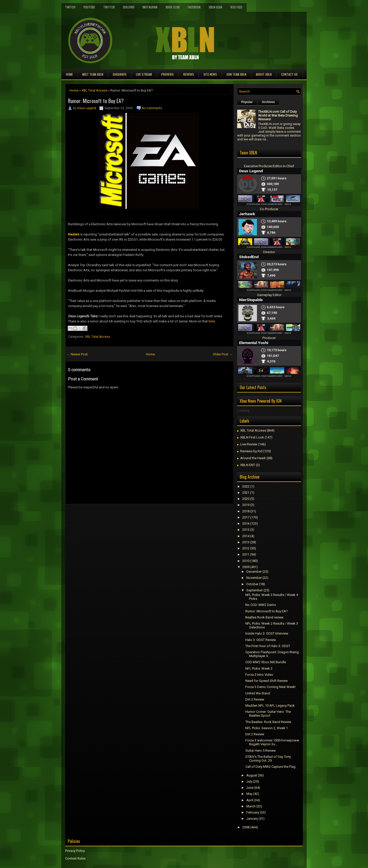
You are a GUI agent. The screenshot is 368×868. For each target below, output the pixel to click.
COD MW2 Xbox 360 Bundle (266, 662)
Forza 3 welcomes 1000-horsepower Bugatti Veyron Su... (272, 742)
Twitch (70, 7)
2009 (246, 567)
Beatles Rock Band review (264, 617)
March (251, 806)
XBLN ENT (248, 465)
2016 (246, 523)
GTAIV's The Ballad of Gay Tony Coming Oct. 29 (268, 759)
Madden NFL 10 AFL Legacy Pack (270, 706)
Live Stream (144, 74)
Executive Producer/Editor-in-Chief (269, 166)
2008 (246, 827)
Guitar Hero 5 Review (261, 751)
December (254, 572)
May (249, 794)
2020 (246, 499)
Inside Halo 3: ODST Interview (267, 633)
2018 (246, 511)
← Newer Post (77, 354)
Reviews (189, 74)
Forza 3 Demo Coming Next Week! (271, 687)
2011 (246, 554)
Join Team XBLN (236, 74)
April (250, 800)
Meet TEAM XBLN (93, 74)
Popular (247, 102)
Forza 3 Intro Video (259, 675)
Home (69, 74)
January (252, 819)
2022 (246, 486)
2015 (246, 530)
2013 (246, 542)
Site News (210, 74)
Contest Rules (75, 858)
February (253, 812)
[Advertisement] (125, 516)
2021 (246, 493)
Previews (168, 74)
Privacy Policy (75, 851)
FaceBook (194, 7)
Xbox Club (173, 7)
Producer (269, 338)
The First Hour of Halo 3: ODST (268, 646)
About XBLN (264, 74)
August (252, 775)
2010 (246, 561)
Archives (268, 102)
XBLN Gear (216, 7)
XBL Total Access (94, 90)
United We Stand (258, 693)
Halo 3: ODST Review (261, 640)
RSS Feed (236, 7)
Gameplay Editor (269, 295)
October (252, 584)
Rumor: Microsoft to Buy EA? (96, 101)
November (254, 578)
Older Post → (223, 354)
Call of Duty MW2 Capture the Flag (270, 767)
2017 (246, 517)
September (255, 590)
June (250, 788)
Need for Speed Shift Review (267, 681)
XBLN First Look (252, 437)
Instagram (150, 7)
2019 (246, 505)
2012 (246, 548)
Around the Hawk (253, 458)
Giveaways (120, 74)
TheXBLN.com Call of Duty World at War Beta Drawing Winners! (278, 115)
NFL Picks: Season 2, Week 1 (267, 728)
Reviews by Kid (251, 451)
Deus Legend (87, 108)
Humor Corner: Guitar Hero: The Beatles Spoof (268, 714)
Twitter (109, 7)
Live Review (249, 444)
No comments (152, 108)
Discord (129, 7)
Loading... (244, 410)
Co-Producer (269, 209)
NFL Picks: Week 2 (259, 668)
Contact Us (289, 74)
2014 (246, 536)
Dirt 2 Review (255, 699)
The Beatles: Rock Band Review (268, 722)
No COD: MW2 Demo (261, 605)
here (212, 321)
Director (269, 252)
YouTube (89, 7)
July (249, 781)
